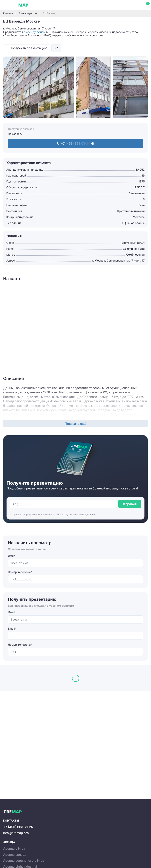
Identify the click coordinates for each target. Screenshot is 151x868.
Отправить (130, 504)
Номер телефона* (20, 572)
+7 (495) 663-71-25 (18, 827)
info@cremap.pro (16, 833)
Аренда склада (15, 855)
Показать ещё (76, 424)
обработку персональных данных (76, 514)
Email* (12, 629)
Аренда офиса (14, 848)
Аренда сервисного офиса (24, 860)
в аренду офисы (35, 32)
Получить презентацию (29, 48)
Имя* (11, 556)
